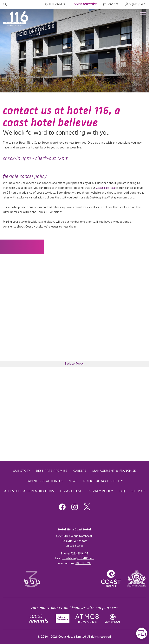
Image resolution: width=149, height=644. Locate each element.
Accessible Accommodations (29, 491)
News (73, 481)
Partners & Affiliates (44, 481)
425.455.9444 (79, 554)
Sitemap (138, 491)
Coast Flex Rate (106, 188)
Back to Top (74, 364)
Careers (80, 471)
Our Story (22, 471)
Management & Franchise (114, 471)
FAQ (122, 491)
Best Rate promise (52, 471)
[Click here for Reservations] (83, 563)
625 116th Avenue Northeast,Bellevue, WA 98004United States (74, 541)
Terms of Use (71, 491)
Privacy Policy (100, 491)
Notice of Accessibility (103, 481)
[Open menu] (142, 15)
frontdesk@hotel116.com (78, 559)
